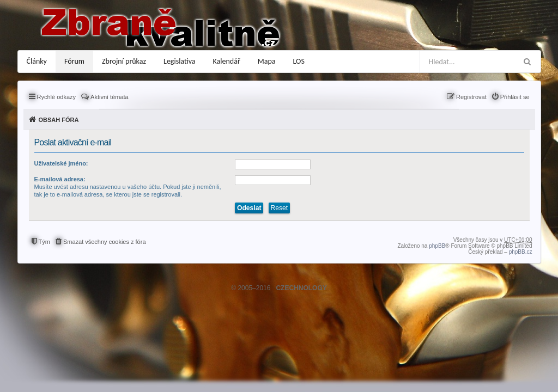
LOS (299, 61)
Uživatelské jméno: (61, 163)
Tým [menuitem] (44, 242)
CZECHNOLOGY (301, 288)
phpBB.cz (521, 252)
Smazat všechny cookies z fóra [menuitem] (105, 242)
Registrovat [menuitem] (471, 97)
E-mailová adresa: (60, 179)
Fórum (74, 61)
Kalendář (227, 61)
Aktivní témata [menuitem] (110, 97)
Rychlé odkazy (57, 97)
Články (37, 61)
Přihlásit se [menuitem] (515, 97)
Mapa (267, 61)
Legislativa (180, 61)
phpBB (437, 246)
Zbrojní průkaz (124, 61)
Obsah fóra (59, 120)
